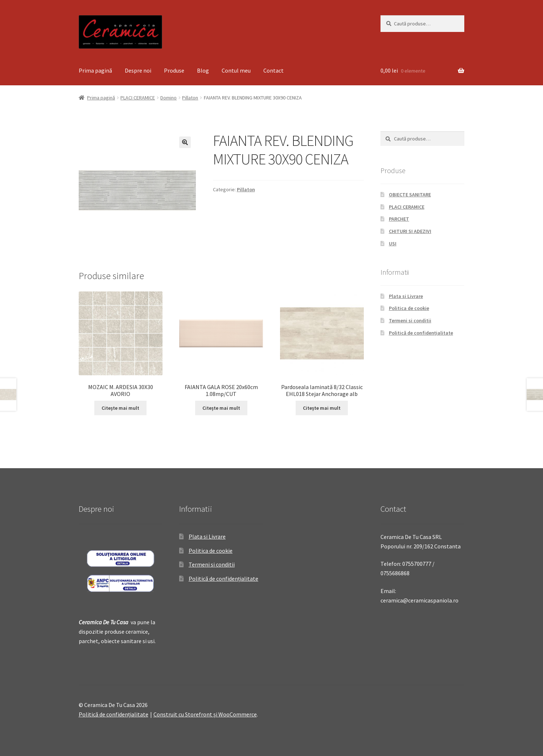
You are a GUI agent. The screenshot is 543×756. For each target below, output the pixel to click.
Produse (174, 70)
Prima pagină (95, 70)
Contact (273, 70)
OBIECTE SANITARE (410, 195)
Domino (168, 98)
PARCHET (399, 219)
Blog (203, 70)
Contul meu (236, 70)
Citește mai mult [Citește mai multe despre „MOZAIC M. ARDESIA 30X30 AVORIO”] (120, 408)
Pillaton (190, 98)
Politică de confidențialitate (421, 333)
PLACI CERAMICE (138, 98)
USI (393, 244)
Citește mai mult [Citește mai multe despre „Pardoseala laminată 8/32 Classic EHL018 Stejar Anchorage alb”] (322, 408)
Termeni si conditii (410, 320)
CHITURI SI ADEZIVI (410, 231)
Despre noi (138, 70)
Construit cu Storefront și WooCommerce (205, 714)
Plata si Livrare (406, 296)
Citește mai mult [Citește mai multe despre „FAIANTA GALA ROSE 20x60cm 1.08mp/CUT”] (221, 408)
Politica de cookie (409, 308)
